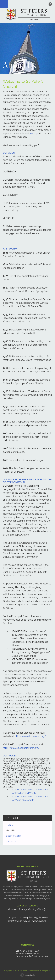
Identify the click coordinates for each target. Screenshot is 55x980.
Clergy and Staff (14, 836)
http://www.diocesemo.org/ (30, 736)
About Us (10, 830)
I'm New (10, 825)
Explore (12, 818)
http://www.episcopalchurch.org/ (21, 748)
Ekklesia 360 (28, 975)
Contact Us (11, 841)
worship (34, 133)
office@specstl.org (39, 956)
